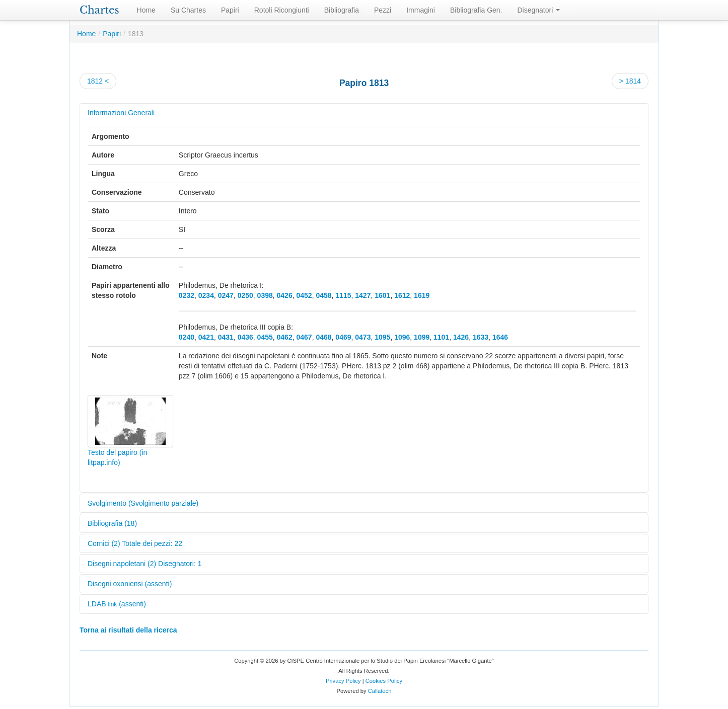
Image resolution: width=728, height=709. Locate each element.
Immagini (421, 10)
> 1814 (630, 81)
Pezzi (383, 10)
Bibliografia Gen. (476, 10)
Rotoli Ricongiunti (282, 10)
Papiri (230, 10)
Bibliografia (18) (112, 523)
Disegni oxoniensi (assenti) (130, 584)
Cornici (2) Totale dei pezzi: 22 (135, 543)
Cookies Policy (384, 681)
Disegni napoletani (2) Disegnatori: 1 (144, 564)
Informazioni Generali (121, 113)
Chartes (99, 10)
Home (146, 10)
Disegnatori (539, 10)
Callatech (380, 691)
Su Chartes (188, 10)
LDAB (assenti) (117, 604)
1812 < (98, 81)
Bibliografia (342, 10)
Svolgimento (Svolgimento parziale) (143, 503)
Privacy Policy (343, 681)
